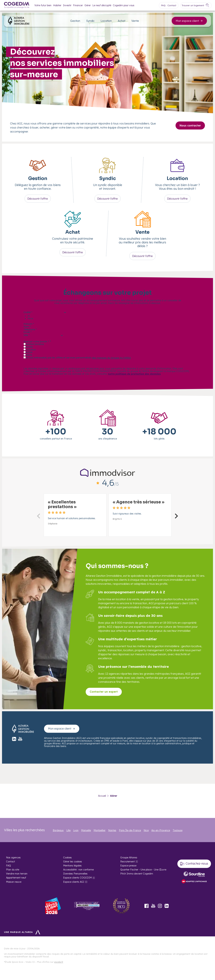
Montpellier (100, 830)
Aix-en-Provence (161, 830)
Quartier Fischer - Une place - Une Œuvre (143, 870)
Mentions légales (72, 866)
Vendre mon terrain (17, 874)
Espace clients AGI (74, 882)
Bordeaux (58, 830)
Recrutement (127, 862)
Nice (146, 830)
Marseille (86, 830)
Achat (122, 21)
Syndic (90, 21)
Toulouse (178, 830)
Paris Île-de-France (130, 830)
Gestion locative (35, 344)
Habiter (57, 5)
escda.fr (59, 962)
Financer (78, 5)
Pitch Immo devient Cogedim (137, 874)
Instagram (160, 906)
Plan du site (13, 870)
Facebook (146, 906)
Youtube (153, 906)
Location (106, 21)
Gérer (88, 5)
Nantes (112, 830)
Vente (135, 21)
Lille (68, 830)
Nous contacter (190, 125)
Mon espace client (189, 21)
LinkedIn (167, 906)
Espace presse (128, 866)
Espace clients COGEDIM (77, 878)
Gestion (75, 21)
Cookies (67, 858)
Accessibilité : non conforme (78, 870)
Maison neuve (14, 882)
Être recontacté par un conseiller (52, 363)
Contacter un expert (104, 692)
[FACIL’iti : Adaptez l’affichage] (194, 882)
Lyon (76, 830)
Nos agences (13, 858)
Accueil (102, 796)
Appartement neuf (16, 878)
